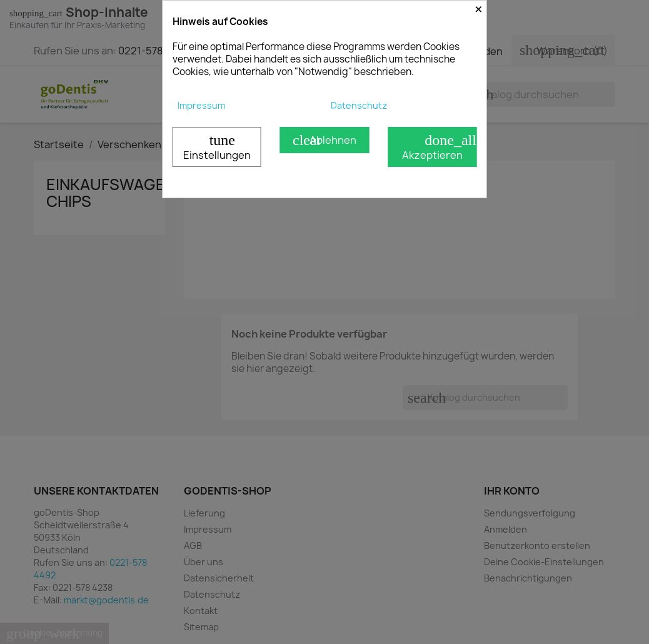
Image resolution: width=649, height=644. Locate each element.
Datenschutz (359, 105)
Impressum (201, 105)
